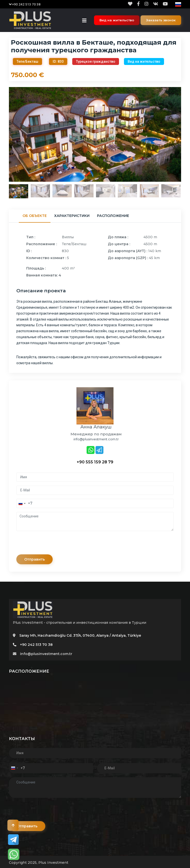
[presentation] (54, 545)
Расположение (113, 216)
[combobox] (24, 503)
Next (185, 134)
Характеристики (72, 216)
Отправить (35, 559)
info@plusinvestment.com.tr (43, 654)
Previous (5, 134)
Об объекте (35, 216)
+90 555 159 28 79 (95, 462)
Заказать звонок (161, 20)
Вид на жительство (117, 20)
